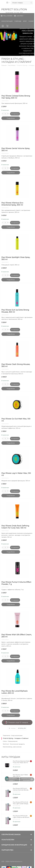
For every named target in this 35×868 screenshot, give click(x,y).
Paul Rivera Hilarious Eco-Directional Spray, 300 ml (12, 204)
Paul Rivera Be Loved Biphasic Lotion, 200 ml (15, 692)
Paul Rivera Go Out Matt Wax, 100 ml (16, 420)
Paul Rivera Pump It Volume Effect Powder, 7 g (16, 583)
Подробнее (11, 118)
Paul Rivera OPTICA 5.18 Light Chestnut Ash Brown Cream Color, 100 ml (21, 816)
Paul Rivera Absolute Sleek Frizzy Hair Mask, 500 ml (21, 762)
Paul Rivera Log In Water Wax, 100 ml (16, 474)
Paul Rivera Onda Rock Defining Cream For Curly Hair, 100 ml (15, 527)
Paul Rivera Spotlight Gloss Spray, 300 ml (16, 258)
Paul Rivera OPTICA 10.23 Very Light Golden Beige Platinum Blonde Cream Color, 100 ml (21, 803)
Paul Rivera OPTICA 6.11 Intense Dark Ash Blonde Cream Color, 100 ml (21, 789)
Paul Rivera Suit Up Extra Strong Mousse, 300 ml (15, 311)
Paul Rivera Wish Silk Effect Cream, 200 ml (17, 636)
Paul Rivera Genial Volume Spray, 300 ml (16, 149)
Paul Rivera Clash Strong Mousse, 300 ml (16, 365)
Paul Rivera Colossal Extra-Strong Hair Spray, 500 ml (16, 97)
